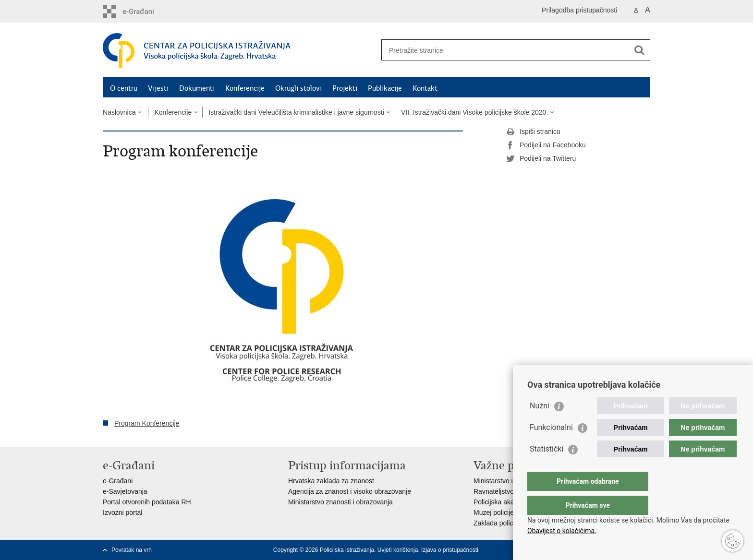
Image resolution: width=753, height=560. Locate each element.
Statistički (547, 468)
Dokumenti (197, 88)
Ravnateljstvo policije (505, 491)
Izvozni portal (122, 512)
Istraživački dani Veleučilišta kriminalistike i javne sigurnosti (296, 112)
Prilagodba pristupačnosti (579, 10)
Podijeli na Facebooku (546, 145)
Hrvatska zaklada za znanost (331, 481)
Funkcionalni (551, 447)
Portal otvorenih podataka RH (147, 502)
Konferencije (245, 88)
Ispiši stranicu (533, 132)
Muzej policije (494, 512)
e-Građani (118, 481)
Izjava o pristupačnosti (450, 550)
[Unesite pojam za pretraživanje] (505, 50)
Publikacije (385, 88)
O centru (124, 88)
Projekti (345, 88)
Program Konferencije (147, 423)
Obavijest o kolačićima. (562, 531)
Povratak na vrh (132, 550)
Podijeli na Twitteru (541, 159)
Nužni (540, 425)
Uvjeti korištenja (398, 550)
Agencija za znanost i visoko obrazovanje (350, 491)
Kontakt (425, 88)
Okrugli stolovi (298, 88)
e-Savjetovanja (125, 491)
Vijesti (158, 88)
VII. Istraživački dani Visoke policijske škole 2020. (474, 112)
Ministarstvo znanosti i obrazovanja (340, 502)
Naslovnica (119, 112)
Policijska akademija (504, 502)
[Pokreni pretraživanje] (639, 50)
